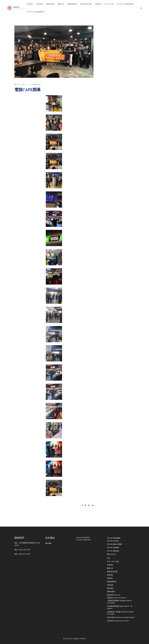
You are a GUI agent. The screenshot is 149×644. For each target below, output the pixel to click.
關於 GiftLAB (111, 554)
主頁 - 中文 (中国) (113, 561)
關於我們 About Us (113, 595)
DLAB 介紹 (109, 4)
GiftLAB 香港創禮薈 (126, 4)
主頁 (109, 558)
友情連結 (110, 565)
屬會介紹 (61, 4)
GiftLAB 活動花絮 (113, 551)
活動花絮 (98, 4)
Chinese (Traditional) (83, 540)
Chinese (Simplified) (83, 537)
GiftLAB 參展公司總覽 (114, 544)
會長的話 (40, 4)
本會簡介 (30, 4)
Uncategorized (36, 84)
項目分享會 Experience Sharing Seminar (121, 617)
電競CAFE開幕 (28, 90)
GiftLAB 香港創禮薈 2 (37, 12)
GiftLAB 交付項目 (113, 541)
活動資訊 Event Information (117, 598)
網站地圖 (48, 543)
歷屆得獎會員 (72, 4)
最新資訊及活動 (86, 4)
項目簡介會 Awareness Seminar (118, 621)
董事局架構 (50, 4)
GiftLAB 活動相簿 (113, 547)
